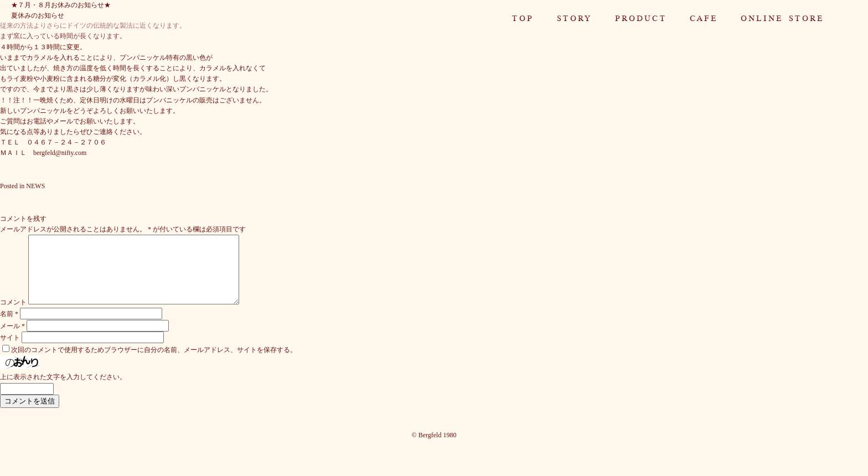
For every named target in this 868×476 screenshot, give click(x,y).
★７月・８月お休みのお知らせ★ (61, 5)
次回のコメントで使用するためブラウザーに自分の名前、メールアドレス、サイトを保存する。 (154, 363)
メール (12, 339)
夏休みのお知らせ (38, 15)
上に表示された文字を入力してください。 (63, 390)
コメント (13, 315)
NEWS (35, 186)
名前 (9, 327)
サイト (10, 351)
